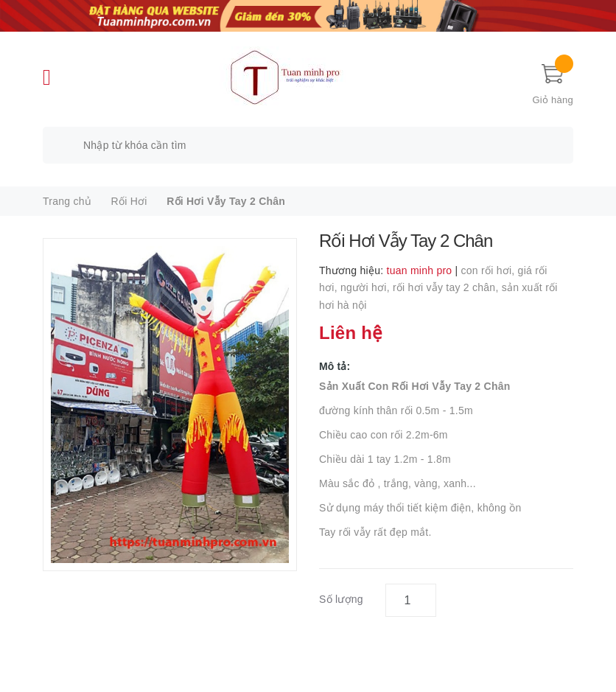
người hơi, (367, 287)
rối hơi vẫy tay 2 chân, (447, 287)
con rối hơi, (490, 270)
